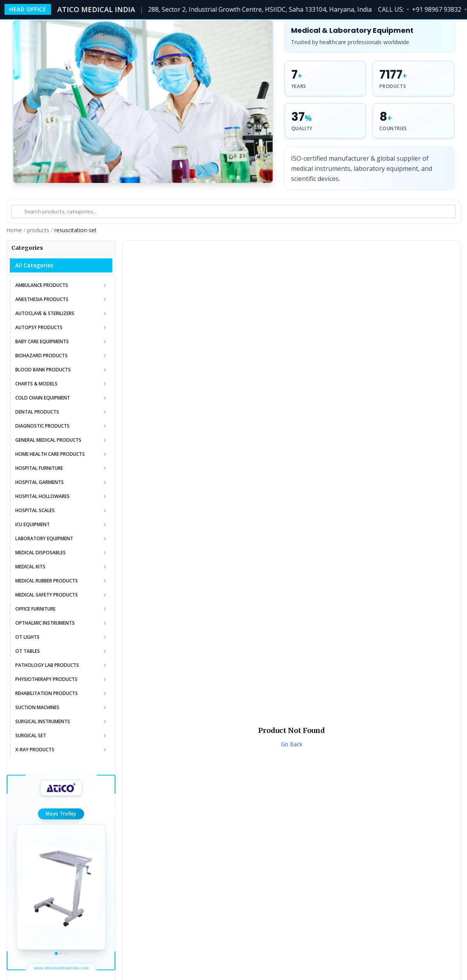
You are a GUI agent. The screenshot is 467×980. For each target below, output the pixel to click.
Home (14, 230)
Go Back (292, 744)
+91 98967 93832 (439, 9)
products (38, 230)
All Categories (34, 265)
